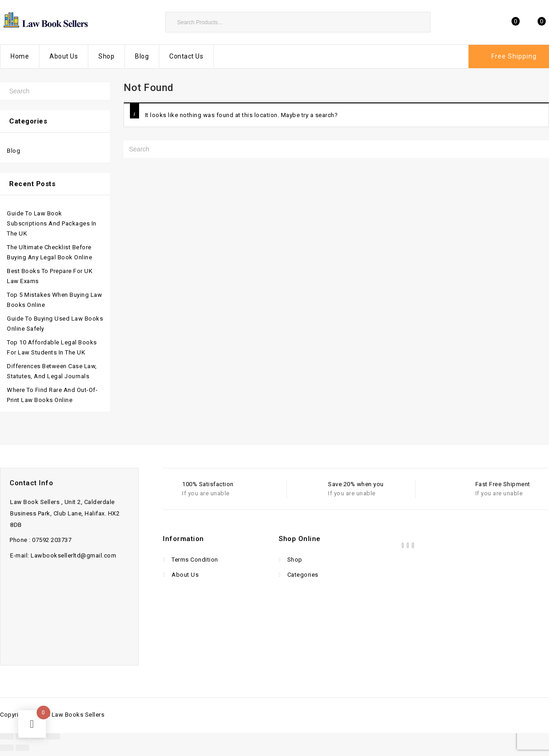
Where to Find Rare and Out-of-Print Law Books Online (52, 395)
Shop (106, 56)
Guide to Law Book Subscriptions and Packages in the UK (52, 223)
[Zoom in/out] (7, 736)
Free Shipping (514, 56)
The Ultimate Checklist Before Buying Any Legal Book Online (49, 252)
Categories (302, 575)
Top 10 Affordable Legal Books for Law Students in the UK (52, 347)
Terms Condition (194, 560)
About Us (64, 56)
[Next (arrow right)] (22, 748)
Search (419, 22)
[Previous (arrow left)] (7, 748)
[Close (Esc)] (53, 736)
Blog (142, 56)
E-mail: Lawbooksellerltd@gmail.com (63, 555)
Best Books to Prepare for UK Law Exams (50, 276)
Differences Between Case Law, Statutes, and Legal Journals (52, 371)
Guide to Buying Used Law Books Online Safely (55, 324)
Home (20, 56)
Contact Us (186, 56)
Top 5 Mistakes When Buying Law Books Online (54, 300)
